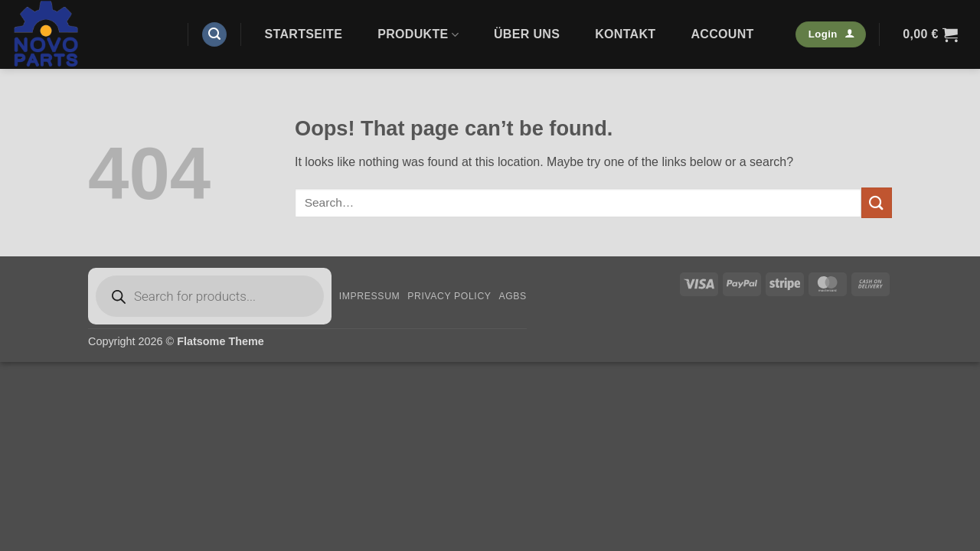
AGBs (512, 296)
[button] (214, 35)
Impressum (370, 296)
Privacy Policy (449, 296)
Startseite (304, 34)
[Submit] (877, 202)
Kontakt (625, 34)
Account (722, 34)
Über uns (527, 34)
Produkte (418, 35)
